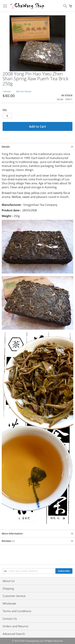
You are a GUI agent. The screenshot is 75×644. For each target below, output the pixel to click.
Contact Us (10, 619)
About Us (9, 581)
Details (6, 147)
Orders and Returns (15, 626)
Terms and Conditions (17, 611)
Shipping (8, 589)
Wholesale (9, 604)
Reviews (8, 541)
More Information (12, 534)
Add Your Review (24, 91)
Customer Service (14, 596)
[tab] (37, 147)
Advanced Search (14, 634)
